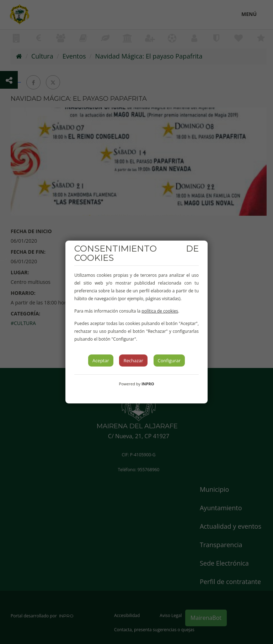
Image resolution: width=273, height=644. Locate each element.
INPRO (148, 384)
